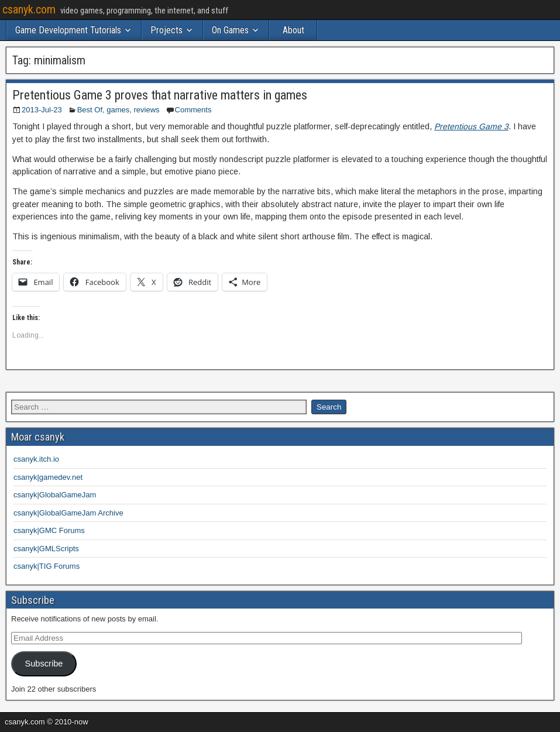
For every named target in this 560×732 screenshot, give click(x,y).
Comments (193, 110)
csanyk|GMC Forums (49, 530)
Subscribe (44, 664)
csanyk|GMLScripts (46, 549)
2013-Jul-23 (42, 110)
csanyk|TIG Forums (47, 566)
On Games (230, 30)
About (293, 30)
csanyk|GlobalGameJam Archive (68, 513)
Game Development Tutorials (68, 30)
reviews (147, 110)
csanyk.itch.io (36, 459)
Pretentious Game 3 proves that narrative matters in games (160, 95)
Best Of (90, 110)
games (118, 110)
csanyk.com (29, 9)
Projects (166, 30)
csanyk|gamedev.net (48, 477)
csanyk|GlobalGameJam (55, 495)
